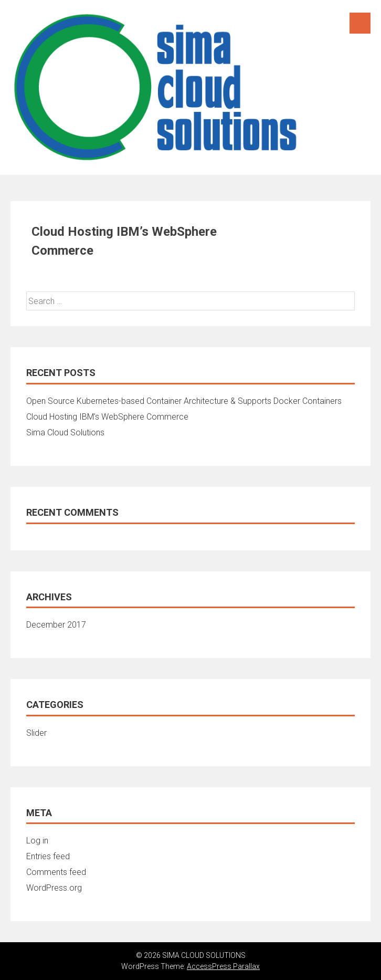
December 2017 (56, 625)
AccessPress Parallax (223, 966)
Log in (37, 841)
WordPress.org (54, 888)
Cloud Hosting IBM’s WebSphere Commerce (107, 417)
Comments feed (56, 872)
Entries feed (48, 856)
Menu (360, 23)
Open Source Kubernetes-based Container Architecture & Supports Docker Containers (184, 401)
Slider (36, 733)
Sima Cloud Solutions (65, 432)
